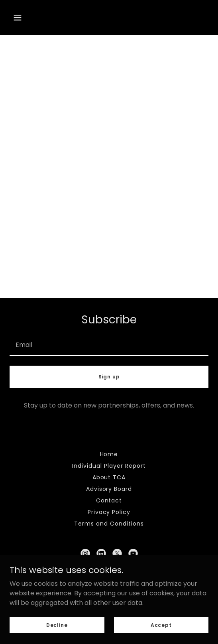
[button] (18, 18)
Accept (161, 625)
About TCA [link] (109, 477)
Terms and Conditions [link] (109, 524)
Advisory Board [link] (109, 489)
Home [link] (109, 454)
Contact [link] (109, 500)
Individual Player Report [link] (109, 466)
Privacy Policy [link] (109, 512)
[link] (85, 553)
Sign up (109, 377)
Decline (57, 625)
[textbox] (109, 345)
